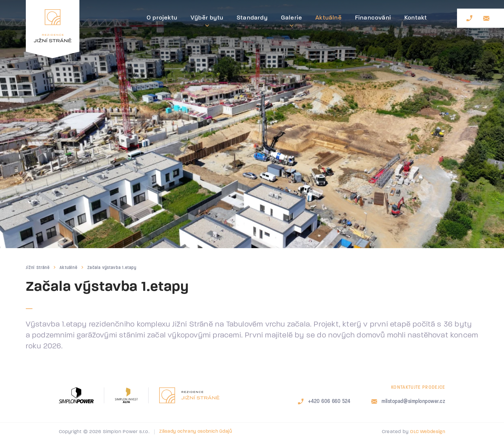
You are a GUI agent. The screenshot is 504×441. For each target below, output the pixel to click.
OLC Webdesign (428, 432)
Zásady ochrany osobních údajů (196, 432)
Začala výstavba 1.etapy (112, 267)
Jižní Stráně (38, 267)
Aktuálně (69, 267)
